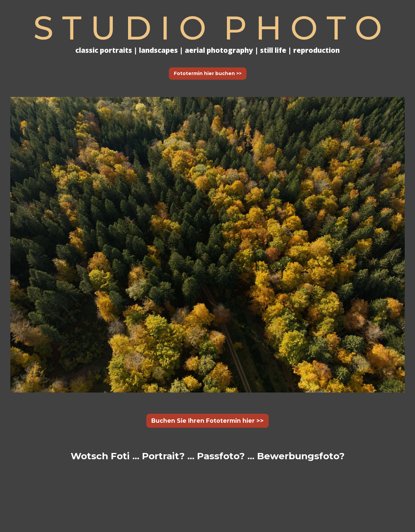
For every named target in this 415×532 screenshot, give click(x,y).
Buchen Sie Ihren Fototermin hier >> (207, 421)
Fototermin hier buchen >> (208, 73)
